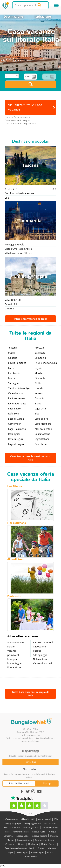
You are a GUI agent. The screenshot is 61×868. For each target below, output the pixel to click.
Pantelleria (41, 444)
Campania (40, 358)
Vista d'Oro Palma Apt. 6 (19, 249)
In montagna (14, 663)
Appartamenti (45, 819)
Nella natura (40, 659)
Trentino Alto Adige (19, 388)
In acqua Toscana (39, 836)
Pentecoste (14, 596)
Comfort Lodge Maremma (19, 193)
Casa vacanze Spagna (45, 840)
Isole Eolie (14, 413)
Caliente (9, 308)
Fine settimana (17, 523)
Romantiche (14, 667)
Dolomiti (40, 398)
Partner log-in (38, 852)
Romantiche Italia (21, 832)
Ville (56, 819)
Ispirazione (43, 16)
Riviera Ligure (16, 439)
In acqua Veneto (24, 840)
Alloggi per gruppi (13, 823)
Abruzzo (39, 348)
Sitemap (21, 844)
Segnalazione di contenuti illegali (20, 848)
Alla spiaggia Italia (32, 823)
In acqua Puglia (38, 832)
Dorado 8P (11, 304)
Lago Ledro (14, 408)
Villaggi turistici (28, 819)
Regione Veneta (17, 398)
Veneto (39, 393)
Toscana (13, 348)
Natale (11, 646)
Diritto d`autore (49, 844)
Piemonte (40, 378)
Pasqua (37, 651)
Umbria (39, 388)
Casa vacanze (11, 819)
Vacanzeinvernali (42, 663)
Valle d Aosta (15, 393)
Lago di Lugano (17, 444)
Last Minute (15, 486)
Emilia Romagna (17, 363)
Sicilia (38, 383)
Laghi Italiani (42, 439)
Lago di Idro (41, 419)
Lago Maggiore (43, 424)
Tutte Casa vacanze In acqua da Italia (31, 693)
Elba (37, 413)
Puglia (12, 353)
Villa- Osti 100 (13, 300)
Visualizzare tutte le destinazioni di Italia (31, 458)
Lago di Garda (16, 419)
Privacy (41, 848)
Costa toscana (42, 434)
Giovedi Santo (16, 559)
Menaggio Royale (14, 244)
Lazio (11, 368)
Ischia (38, 403)
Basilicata (40, 353)
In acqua (12, 659)
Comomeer (14, 424)
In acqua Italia (50, 823)
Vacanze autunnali (43, 642)
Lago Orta (40, 408)
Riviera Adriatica (17, 403)
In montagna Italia (31, 827)
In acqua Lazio (22, 836)
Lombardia (14, 373)
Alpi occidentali (43, 429)
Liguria (38, 368)
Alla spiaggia (40, 655)
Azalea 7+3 (11, 189)
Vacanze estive (15, 642)
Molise (12, 378)
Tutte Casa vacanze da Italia (31, 319)
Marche (39, 373)
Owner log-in (22, 852)
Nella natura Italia (12, 827)
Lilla (7, 198)
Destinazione (13, 16)
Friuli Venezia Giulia (46, 363)
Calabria (13, 358)
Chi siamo (10, 844)
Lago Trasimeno (17, 429)
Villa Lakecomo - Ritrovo (18, 253)
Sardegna (13, 383)
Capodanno (39, 646)
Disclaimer (33, 844)
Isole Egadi (14, 434)
